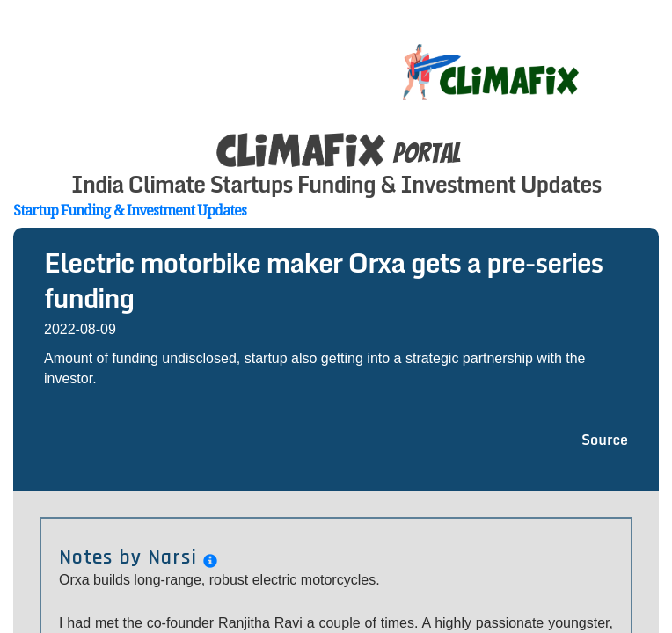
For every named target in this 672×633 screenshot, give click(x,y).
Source (605, 440)
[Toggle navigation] (647, 53)
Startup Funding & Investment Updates (130, 210)
